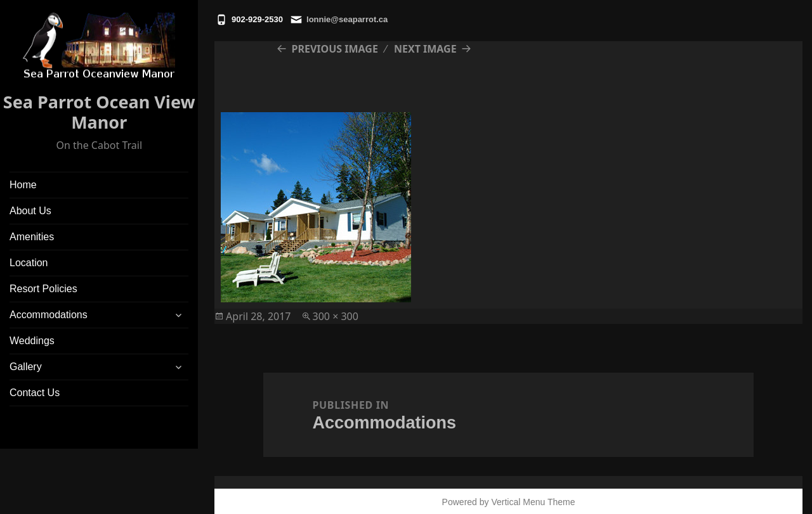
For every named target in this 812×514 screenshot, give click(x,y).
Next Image (425, 49)
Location (29, 263)
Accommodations (49, 315)
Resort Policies (43, 289)
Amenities (32, 237)
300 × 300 (336, 316)
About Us (30, 211)
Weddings (32, 341)
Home (23, 185)
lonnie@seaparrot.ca (347, 19)
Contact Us (35, 393)
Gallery (26, 367)
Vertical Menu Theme (533, 502)
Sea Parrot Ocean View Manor (99, 112)
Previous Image (335, 49)
